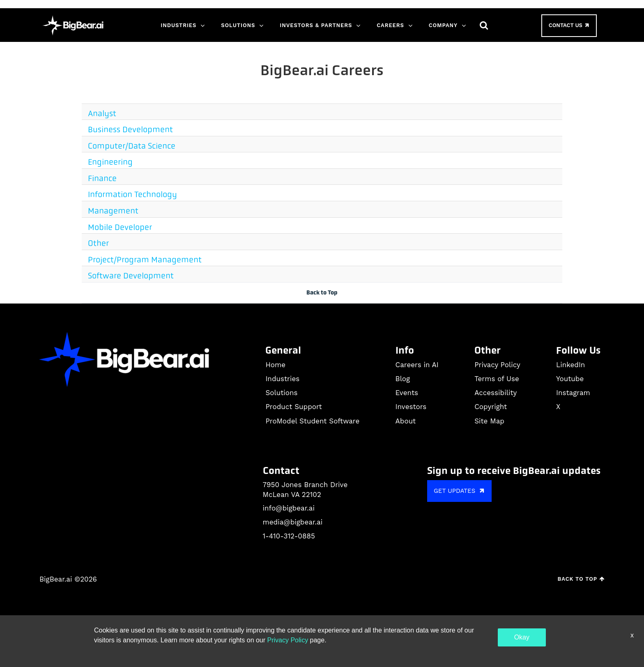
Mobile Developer (120, 227)
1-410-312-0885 (289, 536)
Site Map (489, 421)
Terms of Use (497, 379)
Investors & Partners (316, 25)
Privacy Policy (497, 365)
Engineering (110, 162)
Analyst (102, 114)
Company (443, 25)
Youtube (570, 379)
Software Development (131, 276)
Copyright (491, 407)
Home (275, 365)
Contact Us (570, 25)
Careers (390, 25)
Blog (403, 379)
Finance (102, 178)
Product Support (293, 407)
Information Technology (132, 194)
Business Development (130, 130)
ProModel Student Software (312, 421)
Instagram (573, 393)
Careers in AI (417, 365)
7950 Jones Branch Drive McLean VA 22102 (305, 490)
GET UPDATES (460, 491)
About (406, 421)
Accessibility (496, 393)
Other (98, 243)
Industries (178, 25)
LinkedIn (570, 365)
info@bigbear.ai (289, 508)
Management (113, 211)
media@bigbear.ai (293, 522)
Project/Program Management (145, 260)
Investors (411, 407)
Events (407, 393)
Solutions (238, 25)
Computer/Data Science (132, 146)
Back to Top (322, 293)
